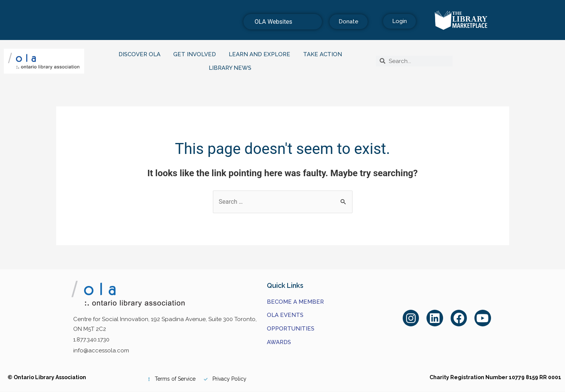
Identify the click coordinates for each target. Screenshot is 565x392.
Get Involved (196, 54)
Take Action (324, 54)
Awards (279, 342)
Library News (232, 68)
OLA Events (285, 315)
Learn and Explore (261, 54)
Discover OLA (141, 54)
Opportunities (291, 329)
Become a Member (295, 302)
